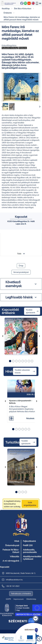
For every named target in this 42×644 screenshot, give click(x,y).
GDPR (8, 599)
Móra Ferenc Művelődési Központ (20, 452)
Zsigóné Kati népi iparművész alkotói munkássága (19, 321)
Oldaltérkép (31, 599)
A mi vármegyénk (11, 561)
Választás (15, 557)
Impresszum (19, 599)
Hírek (17, 541)
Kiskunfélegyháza (9, 45)
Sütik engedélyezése (30, 504)
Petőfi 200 (28, 545)
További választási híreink (22, 371)
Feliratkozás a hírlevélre (21, 594)
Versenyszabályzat (21, 272)
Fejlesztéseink (29, 541)
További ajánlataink (30, 311)
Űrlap (21, 266)
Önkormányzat (12, 545)
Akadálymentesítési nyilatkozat (32, 558)
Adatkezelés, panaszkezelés (30, 551)
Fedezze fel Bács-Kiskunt (11, 551)
